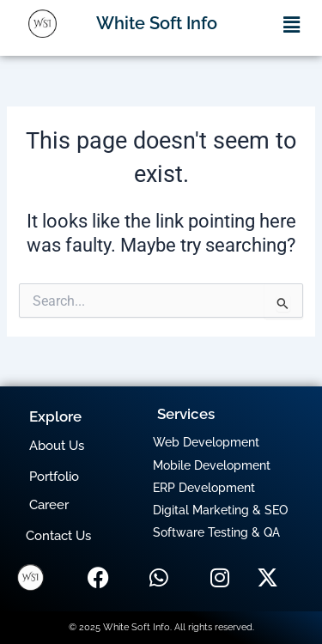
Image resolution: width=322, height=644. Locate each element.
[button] (292, 25)
